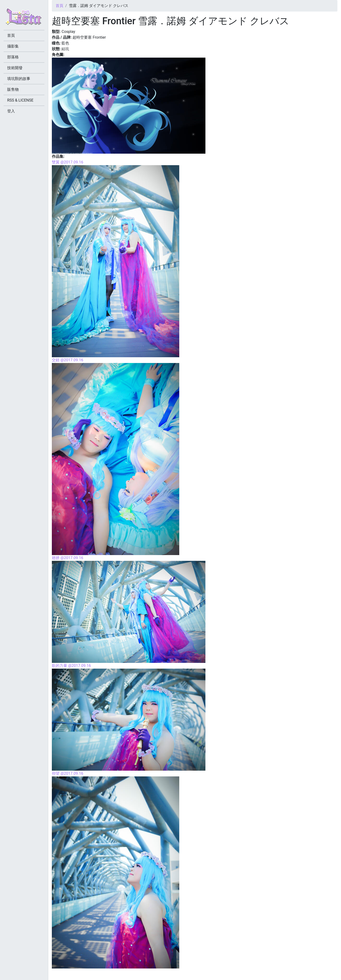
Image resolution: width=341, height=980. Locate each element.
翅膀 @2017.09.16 (68, 558)
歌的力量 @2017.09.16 (71, 666)
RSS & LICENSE (20, 100)
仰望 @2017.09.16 (68, 773)
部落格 (13, 57)
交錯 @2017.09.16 (68, 360)
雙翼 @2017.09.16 (68, 162)
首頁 (60, 6)
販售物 (13, 89)
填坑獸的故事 (19, 79)
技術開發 (15, 68)
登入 (11, 111)
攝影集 (13, 46)
